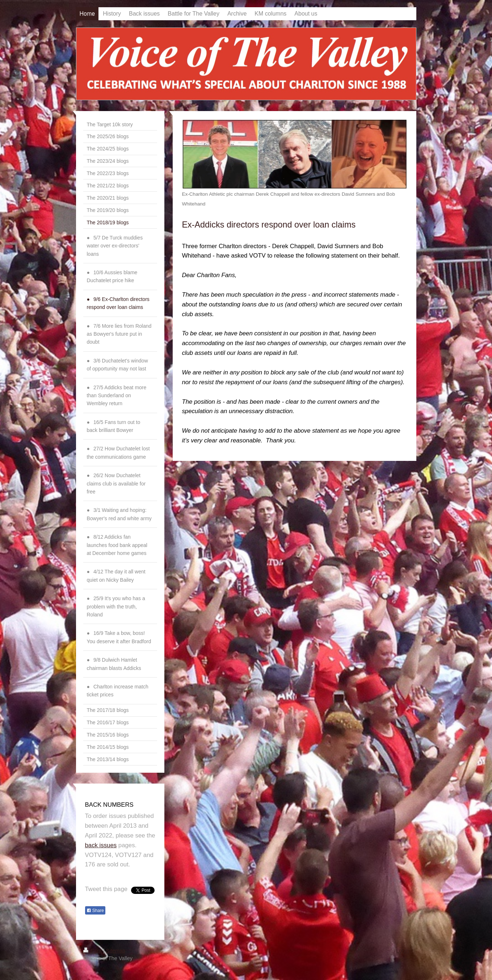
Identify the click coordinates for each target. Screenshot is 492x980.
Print (93, 951)
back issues (101, 845)
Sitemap (116, 951)
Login (402, 951)
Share (95, 911)
